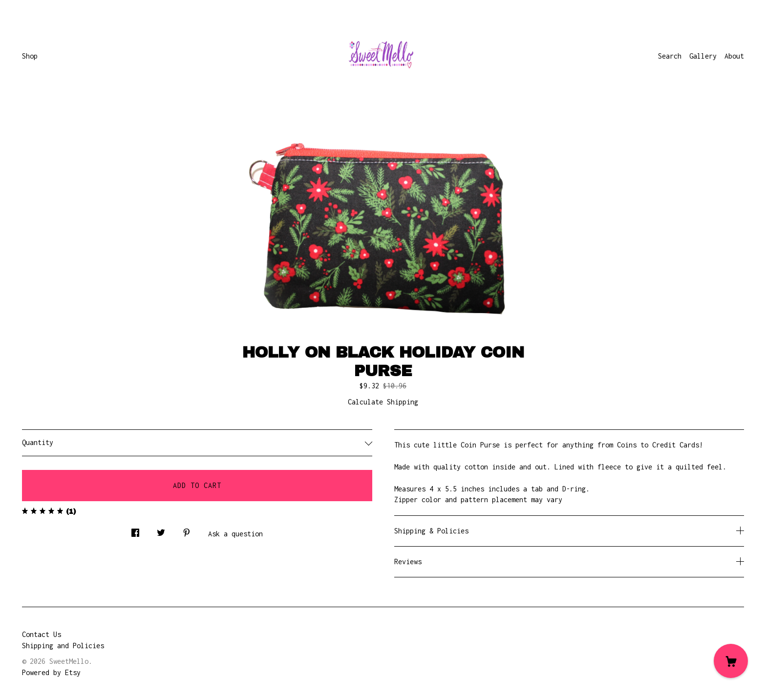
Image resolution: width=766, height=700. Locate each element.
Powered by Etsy (51, 672)
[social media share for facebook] (135, 530)
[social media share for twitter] (161, 530)
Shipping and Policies (63, 646)
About (734, 56)
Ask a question (235, 534)
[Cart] (731, 661)
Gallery (703, 56)
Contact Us (42, 634)
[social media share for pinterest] (187, 530)
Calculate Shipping (383, 402)
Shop (30, 56)
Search (670, 56)
